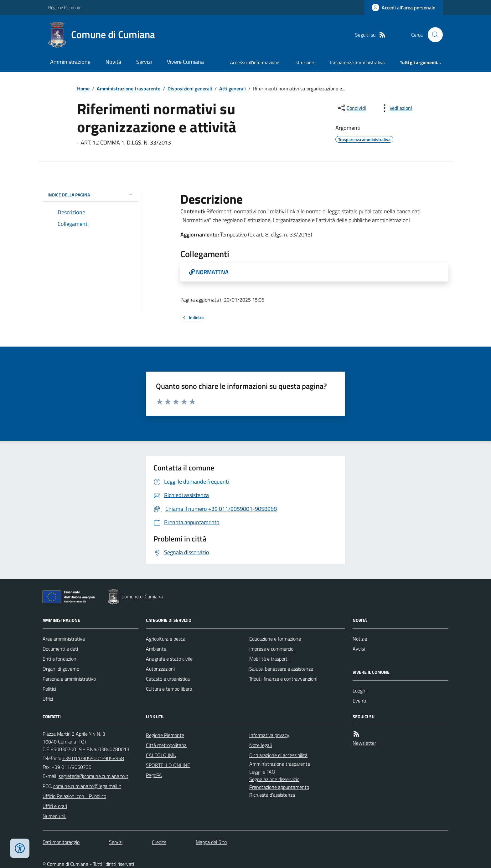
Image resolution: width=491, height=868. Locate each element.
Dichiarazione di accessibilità (278, 755)
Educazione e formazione (275, 639)
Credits (159, 842)
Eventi (359, 701)
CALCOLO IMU (161, 755)
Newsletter (364, 743)
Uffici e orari (55, 806)
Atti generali (233, 89)
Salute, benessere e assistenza (281, 669)
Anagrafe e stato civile (169, 659)
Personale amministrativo (69, 679)
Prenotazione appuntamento (279, 787)
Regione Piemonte (65, 7)
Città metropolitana (166, 745)
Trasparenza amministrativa (357, 62)
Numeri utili (54, 816)
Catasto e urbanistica (168, 679)
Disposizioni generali (190, 89)
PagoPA (154, 775)
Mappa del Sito (211, 842)
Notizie (360, 639)
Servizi (144, 62)
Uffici (48, 699)
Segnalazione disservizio (274, 779)
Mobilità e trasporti (269, 659)
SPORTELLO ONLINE (168, 765)
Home (83, 89)
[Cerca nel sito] (433, 35)
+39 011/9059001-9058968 (93, 758)
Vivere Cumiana (185, 62)
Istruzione (304, 62)
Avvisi (359, 649)
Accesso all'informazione (255, 62)
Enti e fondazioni (60, 659)
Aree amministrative (64, 639)
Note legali (261, 745)
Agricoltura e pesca (166, 639)
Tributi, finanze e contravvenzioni (283, 679)
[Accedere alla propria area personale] (403, 8)
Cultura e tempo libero (169, 689)
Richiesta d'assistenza (272, 795)
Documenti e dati (60, 649)
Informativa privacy (269, 735)
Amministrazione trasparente (129, 89)
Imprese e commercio (271, 649)
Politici (49, 689)
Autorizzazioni (160, 669)
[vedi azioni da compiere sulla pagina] (396, 108)
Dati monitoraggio (61, 842)
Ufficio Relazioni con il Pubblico (74, 796)
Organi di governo (61, 669)
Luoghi (359, 691)
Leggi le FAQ (262, 772)
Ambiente (156, 649)
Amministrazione (70, 62)
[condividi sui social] (351, 108)
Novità (113, 62)
